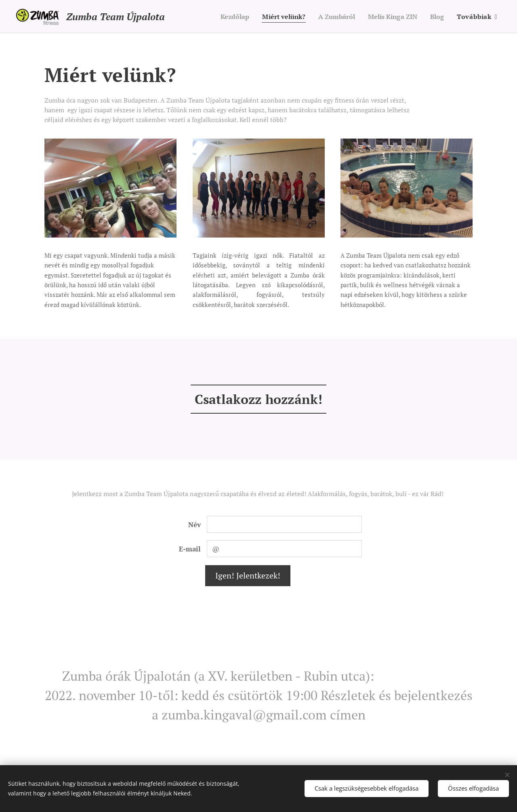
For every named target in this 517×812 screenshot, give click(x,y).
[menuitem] (223, 17)
